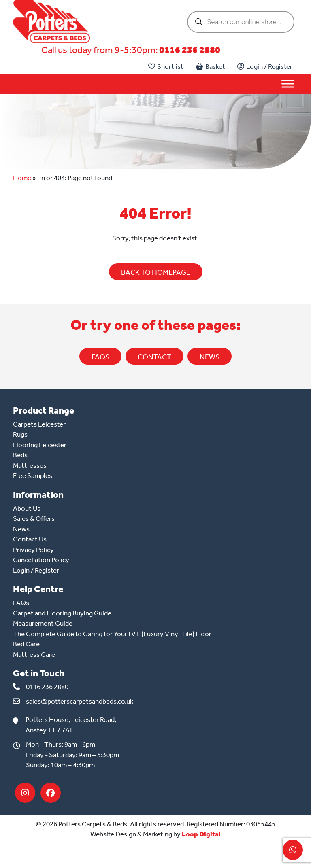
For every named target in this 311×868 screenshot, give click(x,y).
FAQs (100, 357)
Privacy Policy (33, 550)
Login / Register (265, 66)
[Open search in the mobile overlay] (241, 22)
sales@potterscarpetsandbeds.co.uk (80, 701)
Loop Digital (201, 834)
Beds (20, 455)
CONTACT (154, 357)
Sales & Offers (34, 518)
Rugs (20, 434)
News (21, 529)
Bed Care (26, 644)
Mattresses (30, 465)
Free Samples (33, 475)
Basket (210, 66)
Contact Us (30, 539)
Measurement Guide (43, 623)
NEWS (210, 357)
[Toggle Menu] (288, 84)
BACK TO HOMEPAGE (156, 272)
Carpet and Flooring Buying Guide (62, 613)
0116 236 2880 (190, 50)
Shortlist (166, 66)
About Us (27, 508)
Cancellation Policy (41, 560)
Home (22, 178)
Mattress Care (34, 654)
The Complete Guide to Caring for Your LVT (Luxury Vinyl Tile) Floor (112, 634)
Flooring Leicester (40, 445)
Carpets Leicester (39, 424)
